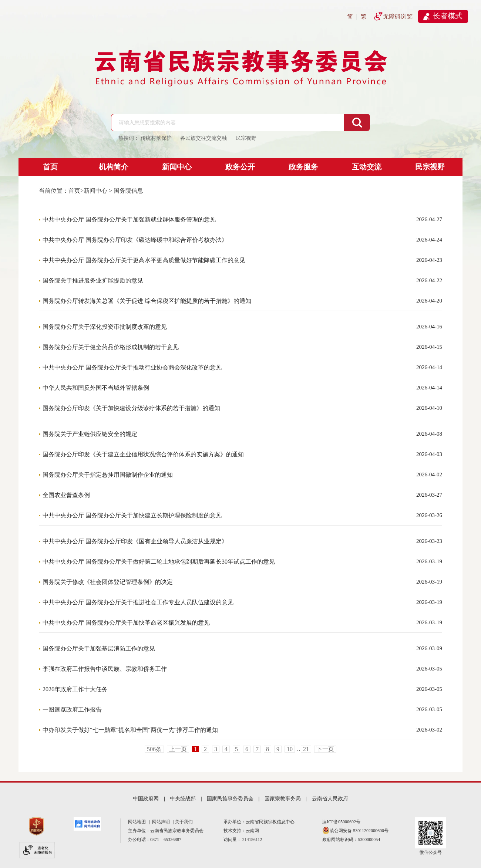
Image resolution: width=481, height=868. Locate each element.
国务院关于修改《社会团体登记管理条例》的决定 (108, 582)
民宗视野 (430, 167)
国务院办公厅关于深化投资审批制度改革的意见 (105, 327)
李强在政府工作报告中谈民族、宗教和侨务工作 (105, 669)
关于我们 (184, 822)
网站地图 (138, 822)
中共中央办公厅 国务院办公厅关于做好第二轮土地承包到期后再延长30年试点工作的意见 (159, 562)
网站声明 (162, 822)
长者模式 (448, 16)
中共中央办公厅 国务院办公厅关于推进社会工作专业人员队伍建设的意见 (138, 602)
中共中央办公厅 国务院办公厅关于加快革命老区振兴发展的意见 (126, 623)
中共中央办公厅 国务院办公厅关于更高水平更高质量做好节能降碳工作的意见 (144, 260)
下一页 (325, 749)
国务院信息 (128, 191)
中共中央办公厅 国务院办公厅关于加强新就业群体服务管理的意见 (129, 219)
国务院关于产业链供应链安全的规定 (90, 434)
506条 (154, 749)
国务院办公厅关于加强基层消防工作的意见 (99, 649)
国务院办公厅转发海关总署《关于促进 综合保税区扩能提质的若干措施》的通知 (147, 301)
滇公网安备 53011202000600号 (359, 831)
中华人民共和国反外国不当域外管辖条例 (96, 388)
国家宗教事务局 (283, 799)
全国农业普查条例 (66, 495)
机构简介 (114, 167)
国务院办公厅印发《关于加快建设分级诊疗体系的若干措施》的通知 (131, 408)
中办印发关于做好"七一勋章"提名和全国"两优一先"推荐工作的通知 (130, 730)
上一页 (178, 749)
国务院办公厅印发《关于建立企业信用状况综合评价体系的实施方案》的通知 (143, 454)
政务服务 (303, 167)
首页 (50, 167)
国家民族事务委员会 (230, 799)
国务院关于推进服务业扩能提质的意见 (93, 281)
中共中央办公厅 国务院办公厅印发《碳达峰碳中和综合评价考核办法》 (135, 240)
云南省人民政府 (330, 799)
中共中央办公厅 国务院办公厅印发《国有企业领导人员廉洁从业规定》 (135, 541)
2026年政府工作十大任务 (75, 689)
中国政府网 (146, 799)
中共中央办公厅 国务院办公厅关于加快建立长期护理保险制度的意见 (132, 515)
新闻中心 (177, 167)
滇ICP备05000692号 (341, 822)
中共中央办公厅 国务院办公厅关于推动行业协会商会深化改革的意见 (132, 367)
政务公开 (240, 167)
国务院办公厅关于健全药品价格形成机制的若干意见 (111, 347)
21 (306, 749)
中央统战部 (183, 799)
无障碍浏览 (398, 16)
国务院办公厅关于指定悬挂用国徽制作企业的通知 (108, 475)
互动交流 (367, 167)
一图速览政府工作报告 (72, 710)
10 (290, 749)
